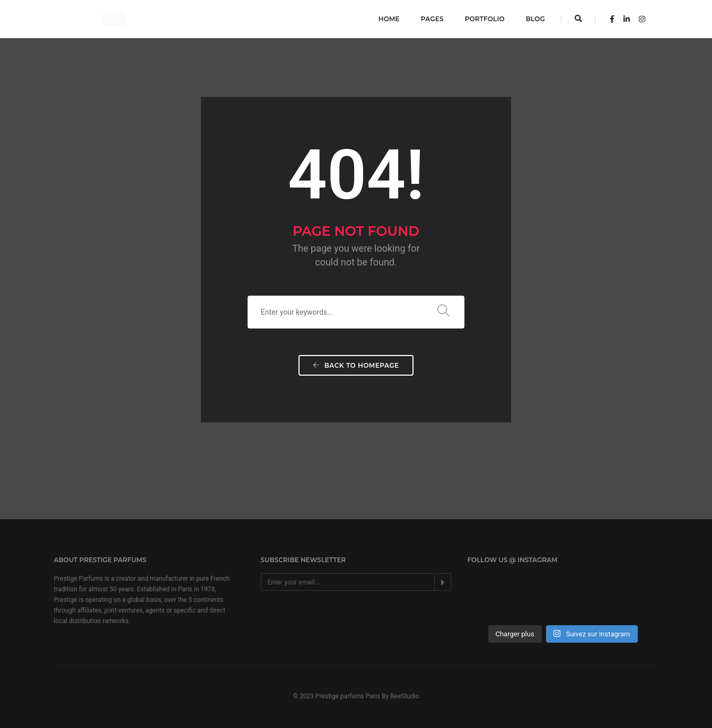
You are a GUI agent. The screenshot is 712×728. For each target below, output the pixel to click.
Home (389, 19)
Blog (535, 19)
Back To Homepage (356, 365)
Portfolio (485, 19)
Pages (432, 19)
